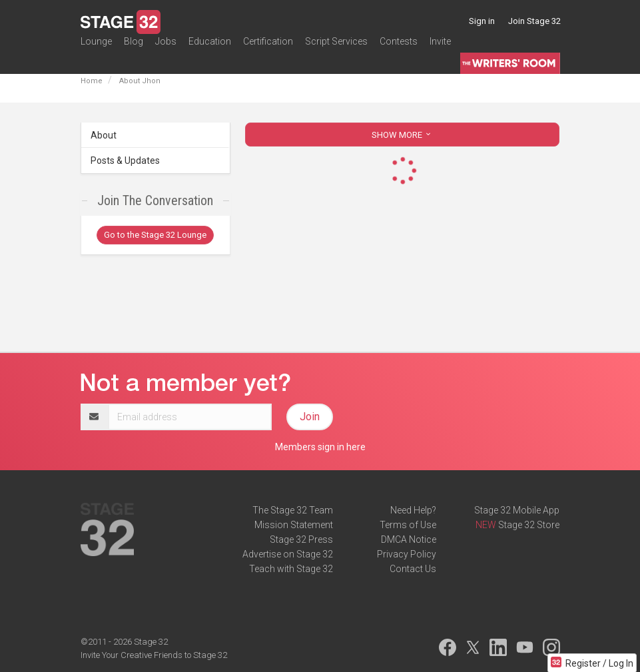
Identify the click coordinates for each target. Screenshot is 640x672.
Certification (268, 49)
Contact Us (413, 569)
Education (210, 49)
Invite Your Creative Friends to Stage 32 (154, 655)
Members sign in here (320, 447)
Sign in (482, 21)
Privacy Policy (407, 554)
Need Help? (413, 510)
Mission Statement (294, 525)
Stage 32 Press (301, 539)
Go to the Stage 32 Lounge (155, 235)
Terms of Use (408, 525)
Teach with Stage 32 (291, 569)
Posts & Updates (125, 161)
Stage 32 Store (529, 525)
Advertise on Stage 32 (288, 554)
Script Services (336, 49)
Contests (399, 49)
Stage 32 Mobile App (517, 510)
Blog (134, 49)
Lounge (96, 49)
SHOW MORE (402, 135)
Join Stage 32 (534, 21)
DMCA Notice (409, 539)
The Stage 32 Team (293, 510)
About (104, 135)
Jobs (166, 49)
